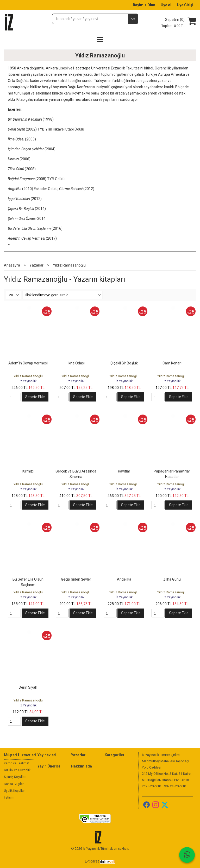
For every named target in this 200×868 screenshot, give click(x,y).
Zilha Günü (172, 579)
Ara (133, 19)
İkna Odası (76, 363)
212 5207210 (151, 786)
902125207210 (175, 786)
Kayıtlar (124, 471)
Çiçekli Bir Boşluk (124, 363)
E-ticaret (92, 861)
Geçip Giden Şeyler (76, 579)
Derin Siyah (28, 687)
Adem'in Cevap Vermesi (28, 363)
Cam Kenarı (172, 363)
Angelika (124, 579)
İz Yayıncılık (28, 381)
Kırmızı (28, 471)
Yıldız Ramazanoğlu (100, 55)
